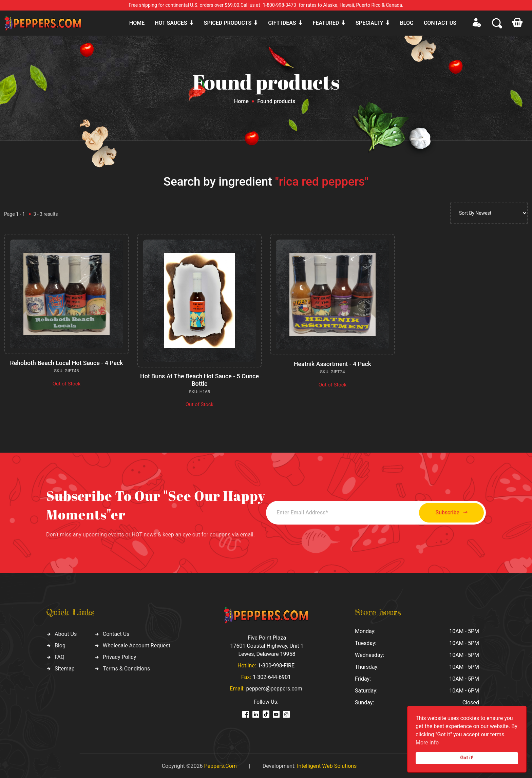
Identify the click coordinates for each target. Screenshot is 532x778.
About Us (66, 633)
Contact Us (116, 633)
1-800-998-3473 (280, 5)
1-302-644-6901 (272, 676)
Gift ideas (282, 23)
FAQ (60, 656)
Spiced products (228, 23)
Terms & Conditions (127, 668)
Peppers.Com (220, 765)
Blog (407, 23)
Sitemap (65, 668)
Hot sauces (171, 23)
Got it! (467, 758)
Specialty (369, 23)
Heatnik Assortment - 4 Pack (332, 364)
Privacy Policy (120, 656)
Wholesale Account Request (137, 645)
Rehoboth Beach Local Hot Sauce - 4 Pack (66, 363)
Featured (326, 23)
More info (427, 743)
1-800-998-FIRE (276, 665)
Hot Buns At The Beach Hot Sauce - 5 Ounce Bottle (199, 380)
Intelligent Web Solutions (327, 765)
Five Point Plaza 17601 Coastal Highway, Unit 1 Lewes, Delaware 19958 (267, 645)
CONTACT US (440, 23)
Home (137, 23)
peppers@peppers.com (274, 688)
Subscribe (448, 512)
